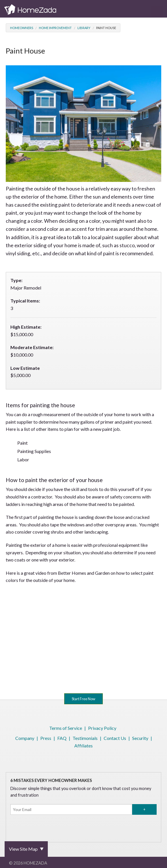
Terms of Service (66, 728)
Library (84, 28)
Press (46, 738)
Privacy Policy (102, 728)
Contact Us (115, 738)
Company (25, 738)
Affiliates (83, 746)
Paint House (106, 28)
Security (140, 738)
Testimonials (85, 738)
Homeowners (22, 28)
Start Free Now (83, 699)
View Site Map (23, 849)
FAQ (62, 738)
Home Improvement (55, 28)
